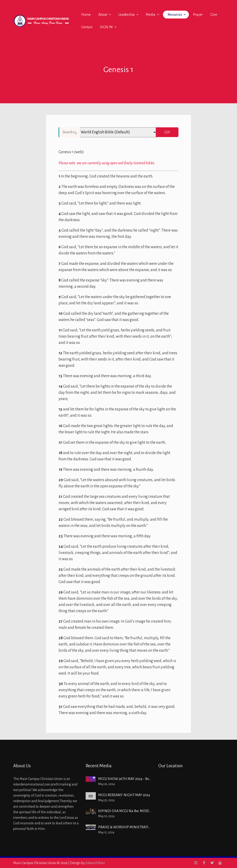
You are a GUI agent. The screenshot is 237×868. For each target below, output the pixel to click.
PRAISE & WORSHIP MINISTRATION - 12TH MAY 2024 (139, 827)
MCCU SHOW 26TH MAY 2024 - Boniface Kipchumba (137, 779)
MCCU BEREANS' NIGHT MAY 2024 (124, 795)
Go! (167, 132)
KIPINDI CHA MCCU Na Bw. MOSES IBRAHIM (132, 811)
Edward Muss (95, 863)
